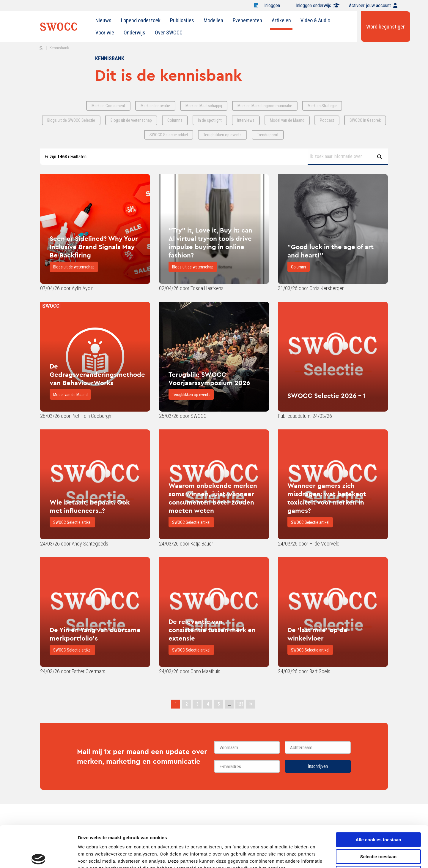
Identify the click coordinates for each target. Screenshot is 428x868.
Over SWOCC (169, 33)
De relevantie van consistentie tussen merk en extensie (212, 630)
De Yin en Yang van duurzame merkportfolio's (95, 634)
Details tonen (321, 856)
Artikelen (281, 20)
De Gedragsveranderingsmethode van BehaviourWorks (97, 374)
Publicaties (182, 20)
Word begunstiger (385, 27)
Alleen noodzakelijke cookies (378, 830)
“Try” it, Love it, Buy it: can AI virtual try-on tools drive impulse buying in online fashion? (210, 243)
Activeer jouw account (373, 5)
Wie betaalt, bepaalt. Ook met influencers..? (90, 506)
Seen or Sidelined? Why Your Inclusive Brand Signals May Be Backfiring (94, 247)
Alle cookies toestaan (378, 797)
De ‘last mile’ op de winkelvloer (317, 634)
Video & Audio (315, 20)
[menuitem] (103, 20)
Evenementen (247, 20)
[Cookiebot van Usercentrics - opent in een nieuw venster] (38, 856)
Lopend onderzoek (141, 20)
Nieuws (103, 20)
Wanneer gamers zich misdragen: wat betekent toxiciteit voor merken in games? (327, 498)
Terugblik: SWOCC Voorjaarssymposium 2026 (209, 379)
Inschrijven (318, 766)
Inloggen (275, 5)
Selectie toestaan (379, 814)
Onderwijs (134, 33)
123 (240, 704)
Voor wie (105, 33)
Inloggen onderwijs (318, 5)
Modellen (213, 20)
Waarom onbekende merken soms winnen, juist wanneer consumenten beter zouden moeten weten (213, 498)
